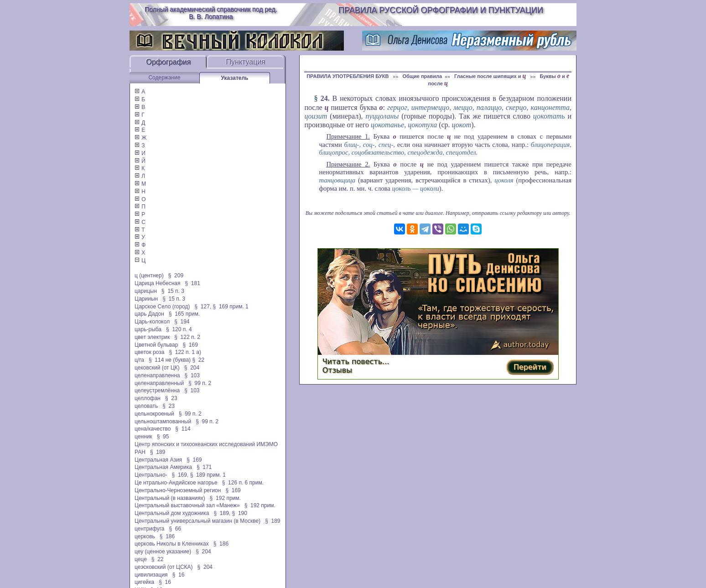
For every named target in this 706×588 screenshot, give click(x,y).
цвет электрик (152, 337)
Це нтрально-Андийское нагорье (176, 483)
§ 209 (176, 276)
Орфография (168, 62)
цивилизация (151, 575)
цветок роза (149, 352)
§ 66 (175, 529)
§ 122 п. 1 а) (185, 352)
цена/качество (153, 429)
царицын (146, 291)
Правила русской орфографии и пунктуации (441, 10)
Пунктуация (246, 62)
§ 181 (193, 283)
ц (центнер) (149, 276)
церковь (145, 536)
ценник (143, 437)
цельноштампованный (163, 421)
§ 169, (180, 475)
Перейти (530, 367)
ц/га (139, 360)
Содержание (164, 78)
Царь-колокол (152, 322)
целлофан (148, 398)
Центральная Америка (163, 467)
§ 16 (179, 575)
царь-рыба (148, 329)
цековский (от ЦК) (157, 368)
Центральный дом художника (172, 513)
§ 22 (198, 360)
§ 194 (182, 322)
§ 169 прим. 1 (231, 307)
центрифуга (149, 529)
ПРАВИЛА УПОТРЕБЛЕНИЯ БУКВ (348, 76)
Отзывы (337, 370)
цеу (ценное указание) (163, 552)
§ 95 (163, 437)
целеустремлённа (157, 390)
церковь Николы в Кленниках (172, 544)
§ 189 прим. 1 (208, 475)
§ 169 (190, 345)
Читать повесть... (356, 362)
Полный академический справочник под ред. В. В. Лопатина (211, 13)
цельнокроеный (154, 414)
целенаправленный (159, 383)
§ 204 (192, 368)
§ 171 (204, 467)
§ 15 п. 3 (173, 291)
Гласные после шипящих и (491, 76)
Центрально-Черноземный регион (178, 490)
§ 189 (158, 452)
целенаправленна (157, 375)
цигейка (144, 582)
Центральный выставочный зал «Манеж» (187, 505)
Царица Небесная (158, 283)
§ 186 (167, 536)
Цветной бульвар (156, 345)
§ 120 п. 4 (179, 329)
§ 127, (203, 307)
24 (324, 98)
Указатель (235, 78)
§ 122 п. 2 (187, 337)
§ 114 (183, 429)
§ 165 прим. (184, 314)
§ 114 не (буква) (170, 360)
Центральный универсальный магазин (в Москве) (197, 521)
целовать (146, 406)
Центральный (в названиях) (170, 498)
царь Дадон (149, 314)
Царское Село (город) (162, 307)
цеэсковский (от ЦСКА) (164, 567)
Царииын (146, 299)
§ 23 (171, 398)
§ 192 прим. (225, 498)
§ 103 (192, 375)
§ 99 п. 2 (200, 383)
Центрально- (151, 475)
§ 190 (240, 513)
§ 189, (222, 513)
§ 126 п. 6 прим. (243, 483)
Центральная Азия (158, 460)
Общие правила (422, 76)
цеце (141, 559)
